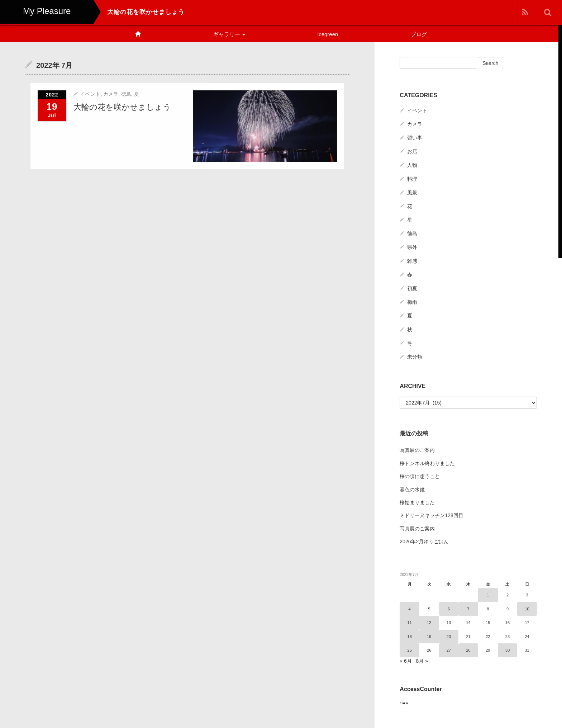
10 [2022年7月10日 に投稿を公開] (527, 609)
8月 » (422, 661)
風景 (412, 193)
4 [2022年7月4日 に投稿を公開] (410, 609)
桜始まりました (417, 502)
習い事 (415, 138)
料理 (412, 179)
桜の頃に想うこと (420, 476)
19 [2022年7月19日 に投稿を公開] (429, 637)
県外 (412, 247)
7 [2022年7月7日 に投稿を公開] (468, 609)
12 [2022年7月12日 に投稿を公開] (429, 623)
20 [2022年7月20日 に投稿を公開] (449, 637)
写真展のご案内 (417, 450)
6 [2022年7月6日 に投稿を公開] (449, 609)
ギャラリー (229, 34)
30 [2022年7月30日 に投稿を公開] (508, 650)
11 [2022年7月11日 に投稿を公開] (410, 623)
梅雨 (412, 302)
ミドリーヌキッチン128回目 (431, 515)
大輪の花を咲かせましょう (122, 107)
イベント (90, 94)
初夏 (412, 288)
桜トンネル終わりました (427, 463)
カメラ (111, 94)
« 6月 (406, 661)
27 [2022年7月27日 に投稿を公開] (449, 650)
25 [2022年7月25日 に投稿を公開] (410, 650)
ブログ (419, 34)
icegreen (328, 34)
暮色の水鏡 (412, 490)
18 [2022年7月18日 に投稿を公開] (410, 637)
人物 (412, 165)
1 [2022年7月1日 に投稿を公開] (488, 595)
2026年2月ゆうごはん (424, 542)
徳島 (126, 94)
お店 (412, 151)
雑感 (412, 261)
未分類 (415, 357)
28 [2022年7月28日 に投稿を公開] (468, 650)
